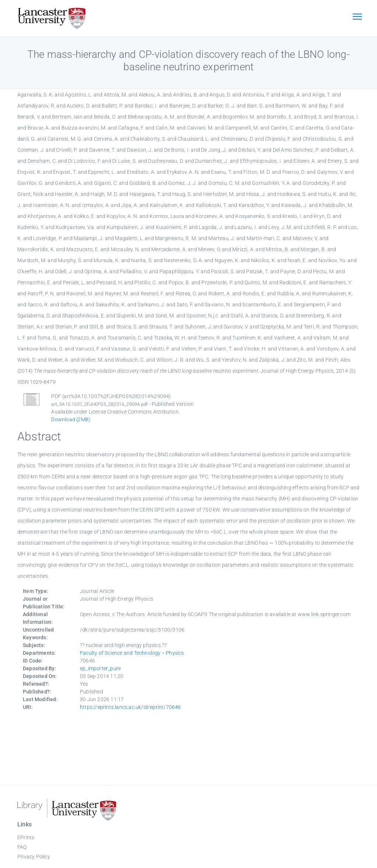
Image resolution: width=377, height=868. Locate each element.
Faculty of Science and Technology (120, 653)
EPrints (26, 837)
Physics (175, 653)
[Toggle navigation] (357, 17)
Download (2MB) (71, 419)
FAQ (22, 847)
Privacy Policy (34, 857)
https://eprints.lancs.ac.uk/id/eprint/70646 (131, 707)
